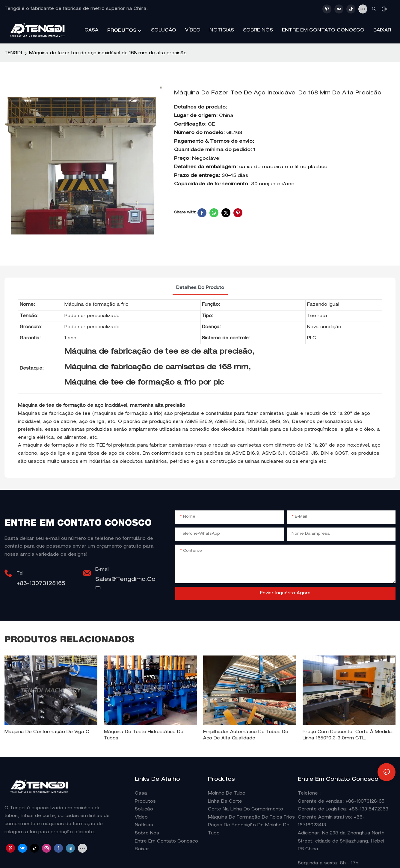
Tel (20, 574)
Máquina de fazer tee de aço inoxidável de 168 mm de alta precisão (108, 53)
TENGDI (13, 53)
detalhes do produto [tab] (200, 288)
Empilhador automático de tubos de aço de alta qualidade (246, 735)
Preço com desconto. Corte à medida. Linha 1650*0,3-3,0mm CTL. (348, 735)
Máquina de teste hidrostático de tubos (144, 735)
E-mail (102, 570)
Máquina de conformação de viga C (47, 732)
